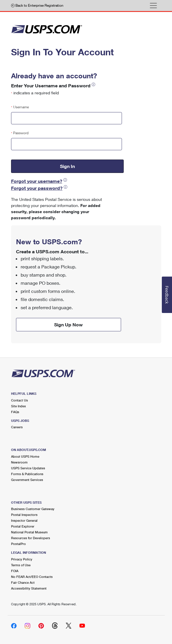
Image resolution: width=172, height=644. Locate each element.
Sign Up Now (68, 324)
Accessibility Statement (29, 588)
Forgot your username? (37, 181)
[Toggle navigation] (153, 6)
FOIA (15, 571)
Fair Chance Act (23, 582)
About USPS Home (25, 456)
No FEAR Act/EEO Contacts (32, 577)
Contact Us (19, 400)
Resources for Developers (31, 538)
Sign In (67, 166)
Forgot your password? (37, 188)
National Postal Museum (29, 532)
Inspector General (24, 520)
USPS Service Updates (28, 468)
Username (20, 107)
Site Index (18, 406)
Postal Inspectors (24, 515)
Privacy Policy (22, 559)
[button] (93, 84)
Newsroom (19, 462)
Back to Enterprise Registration (37, 5)
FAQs (15, 412)
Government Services (27, 480)
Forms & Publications (27, 474)
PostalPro (18, 544)
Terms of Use (21, 565)
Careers (17, 427)
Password (20, 133)
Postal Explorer (23, 526)
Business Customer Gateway (33, 509)
